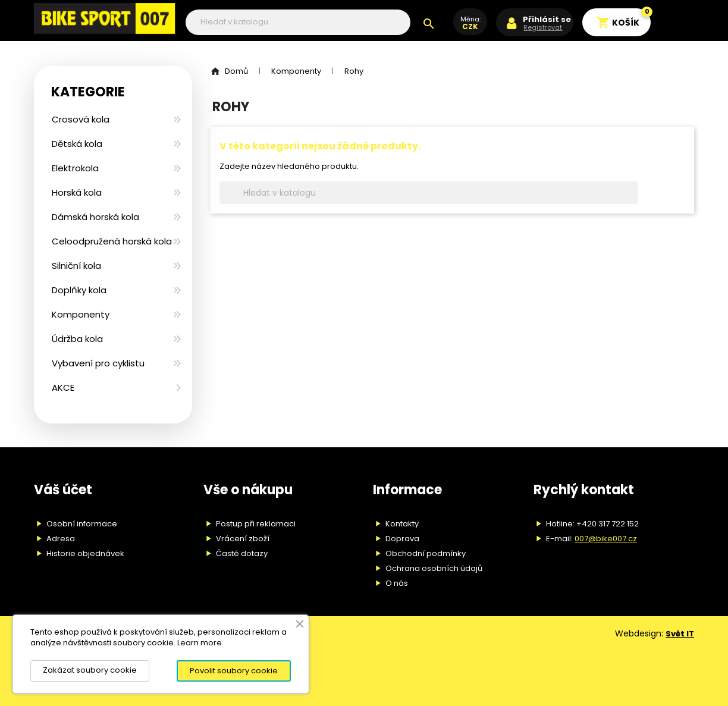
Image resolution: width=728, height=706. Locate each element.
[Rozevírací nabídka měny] (470, 28)
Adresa (61, 539)
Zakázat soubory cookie (90, 670)
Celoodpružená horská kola (112, 241)
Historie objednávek (85, 553)
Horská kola (77, 192)
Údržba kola (77, 339)
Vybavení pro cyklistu (98, 363)
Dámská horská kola (95, 217)
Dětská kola (77, 144)
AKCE (63, 387)
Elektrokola (75, 168)
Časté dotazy (242, 553)
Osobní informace (82, 524)
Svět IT (680, 634)
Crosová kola (81, 119)
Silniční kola (76, 266)
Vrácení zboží (243, 539)
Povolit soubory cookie (234, 671)
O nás (397, 583)
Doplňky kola (79, 290)
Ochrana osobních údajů (434, 568)
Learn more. (200, 643)
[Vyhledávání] (298, 22)
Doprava (402, 539)
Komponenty (81, 314)
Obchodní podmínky (426, 553)
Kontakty (402, 524)
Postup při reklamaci (256, 524)
